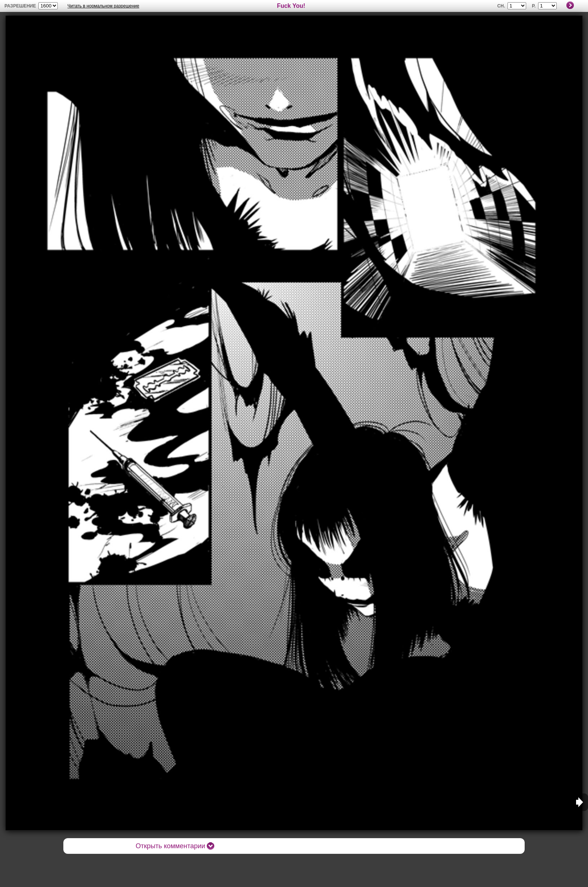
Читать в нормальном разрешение (103, 6)
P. (534, 6)
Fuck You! (291, 6)
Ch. (501, 6)
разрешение (20, 6)
